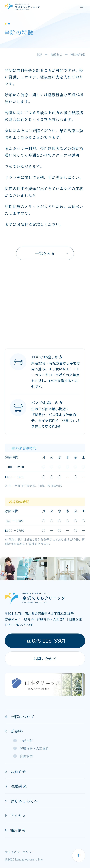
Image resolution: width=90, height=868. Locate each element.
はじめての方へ (21, 801)
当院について (20, 716)
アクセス (15, 815)
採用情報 (15, 830)
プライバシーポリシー (20, 852)
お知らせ (15, 771)
